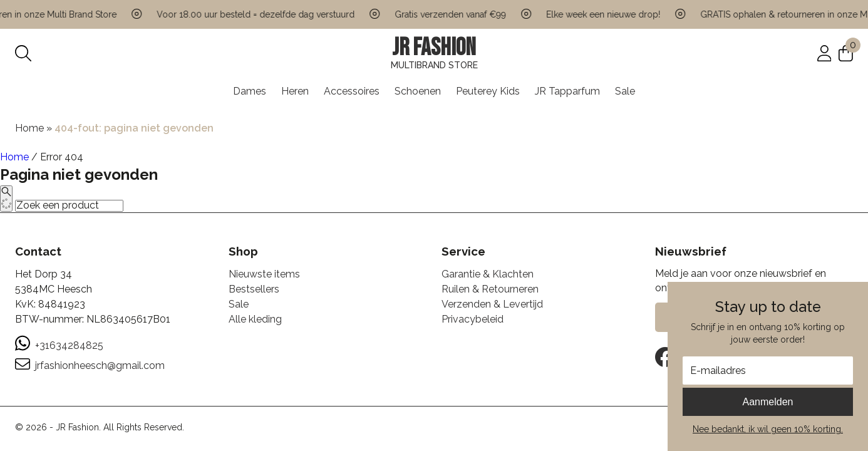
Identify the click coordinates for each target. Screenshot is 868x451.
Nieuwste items (264, 274)
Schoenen (418, 91)
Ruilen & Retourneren (490, 289)
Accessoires (352, 91)
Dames (250, 91)
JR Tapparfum (567, 91)
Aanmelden (768, 402)
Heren (295, 91)
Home (29, 128)
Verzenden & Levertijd (492, 304)
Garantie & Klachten (488, 274)
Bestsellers (254, 289)
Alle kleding (255, 319)
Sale (625, 91)
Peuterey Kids (488, 91)
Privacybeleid (473, 319)
